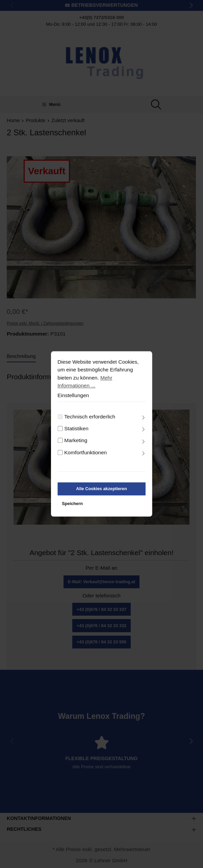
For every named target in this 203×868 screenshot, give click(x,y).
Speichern (72, 508)
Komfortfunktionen (85, 457)
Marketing (76, 445)
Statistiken (76, 433)
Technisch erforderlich (90, 421)
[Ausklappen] (144, 422)
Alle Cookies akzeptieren (101, 493)
